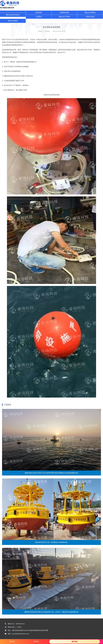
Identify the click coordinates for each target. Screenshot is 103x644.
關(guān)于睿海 (64, 17)
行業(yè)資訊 (90, 17)
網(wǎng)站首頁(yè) (13, 15)
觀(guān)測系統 (90, 12)
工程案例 (39, 17)
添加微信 (12, 641)
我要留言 (36, 641)
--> (1, 10)
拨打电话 (75, 642)
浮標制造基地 (64, 12)
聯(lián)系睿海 (13, 21)
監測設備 (39, 12)
